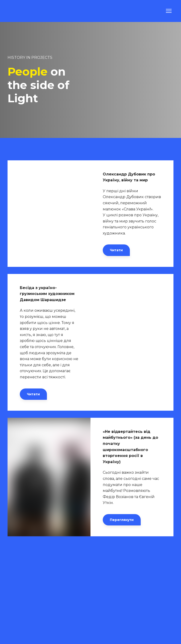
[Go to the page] (20, 11)
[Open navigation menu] (169, 11)
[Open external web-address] (49, 214)
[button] (116, 250)
